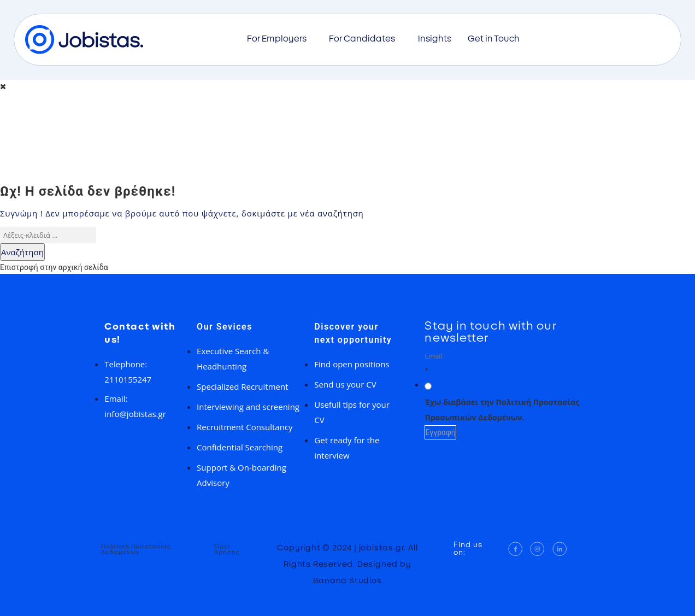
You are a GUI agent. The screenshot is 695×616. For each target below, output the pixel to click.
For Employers (280, 39)
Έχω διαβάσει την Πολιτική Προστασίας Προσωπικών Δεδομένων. (502, 410)
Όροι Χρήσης (227, 549)
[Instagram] (537, 549)
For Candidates (365, 39)
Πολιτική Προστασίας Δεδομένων (136, 549)
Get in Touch (494, 39)
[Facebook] (516, 549)
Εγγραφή (440, 432)
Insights (435, 39)
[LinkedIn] (560, 549)
